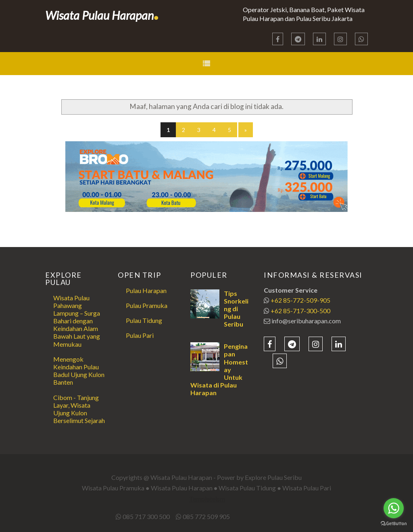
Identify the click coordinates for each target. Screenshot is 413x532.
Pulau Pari (140, 335)
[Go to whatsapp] (394, 508)
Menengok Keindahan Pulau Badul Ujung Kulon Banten (79, 371)
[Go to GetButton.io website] (394, 524)
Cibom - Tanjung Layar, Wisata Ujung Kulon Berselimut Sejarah (79, 409)
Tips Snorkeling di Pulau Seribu (236, 309)
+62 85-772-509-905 (300, 300)
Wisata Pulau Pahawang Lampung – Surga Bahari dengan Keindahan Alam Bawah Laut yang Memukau (77, 321)
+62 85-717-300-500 (300, 311)
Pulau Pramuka (147, 305)
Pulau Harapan (146, 290)
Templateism (207, 498)
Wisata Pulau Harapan (102, 15)
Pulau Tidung (144, 320)
